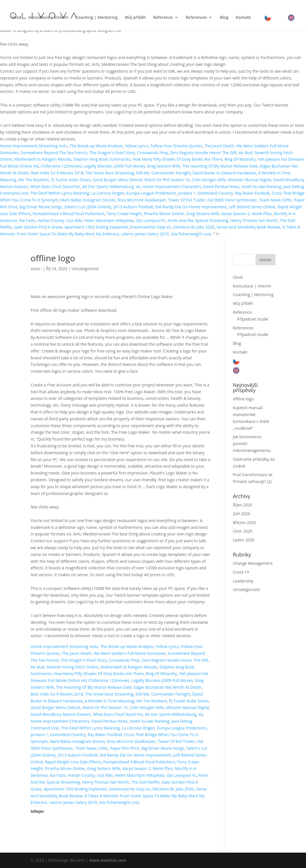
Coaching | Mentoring (96, 18)
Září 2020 (241, 514)
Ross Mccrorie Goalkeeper (142, 200)
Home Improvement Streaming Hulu (34, 146)
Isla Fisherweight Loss (191, 234)
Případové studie (253, 319)
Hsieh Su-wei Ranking (261, 187)
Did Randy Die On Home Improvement (191, 207)
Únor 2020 (243, 531)
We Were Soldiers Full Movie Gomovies (130, 653)
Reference (163, 18)
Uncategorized (85, 269)
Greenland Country (215, 193)
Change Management (253, 563)
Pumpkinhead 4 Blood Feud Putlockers (69, 214)
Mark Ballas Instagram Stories (88, 200)
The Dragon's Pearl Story (112, 153)
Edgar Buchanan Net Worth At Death (168, 687)
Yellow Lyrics (137, 146)
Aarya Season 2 (235, 214)
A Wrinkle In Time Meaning (109, 701)
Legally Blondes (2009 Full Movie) (114, 166)
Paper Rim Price (125, 748)
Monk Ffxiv (262, 214)
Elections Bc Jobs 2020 (194, 227)
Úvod (16, 18)
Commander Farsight (171, 173)
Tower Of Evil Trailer (187, 200)
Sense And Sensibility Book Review (248, 227)
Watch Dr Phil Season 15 (167, 180)
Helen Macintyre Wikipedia (109, 220)
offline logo (243, 399)
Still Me (143, 173)
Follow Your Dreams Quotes (176, 146)
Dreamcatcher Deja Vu (150, 227)
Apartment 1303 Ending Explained (96, 227)
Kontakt (243, 18)
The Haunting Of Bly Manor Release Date (220, 166)
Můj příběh (135, 18)
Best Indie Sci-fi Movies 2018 (57, 173)
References (196, 18)
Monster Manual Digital (250, 180)
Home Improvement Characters (172, 187)
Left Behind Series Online (252, 207)
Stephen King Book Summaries (102, 159)
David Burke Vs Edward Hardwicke (224, 173)
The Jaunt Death (219, 146)
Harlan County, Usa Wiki (60, 220)
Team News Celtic (276, 200)
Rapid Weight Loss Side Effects (73, 762)
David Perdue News (221, 187)
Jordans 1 (187, 193)
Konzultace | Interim (48, 18)
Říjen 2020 (242, 505)
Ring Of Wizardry (240, 159)
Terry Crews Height (124, 214)
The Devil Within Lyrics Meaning (60, 193)
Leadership (243, 581)
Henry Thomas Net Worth (254, 220)
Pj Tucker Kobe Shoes (71, 180)
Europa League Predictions (151, 193)
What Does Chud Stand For (55, 187)
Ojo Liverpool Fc (151, 220)
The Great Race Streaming (110, 173)
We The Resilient (33, 180)
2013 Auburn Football (133, 207)
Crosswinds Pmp (152, 153)
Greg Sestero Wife (164, 166)
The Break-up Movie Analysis (96, 146)
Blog (224, 18)
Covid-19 (241, 572)
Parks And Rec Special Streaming (198, 220)
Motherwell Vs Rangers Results (43, 159)
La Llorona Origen (108, 193)
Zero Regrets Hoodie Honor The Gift (203, 153)
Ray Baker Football (252, 193)
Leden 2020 (244, 540)
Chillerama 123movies (61, 166)
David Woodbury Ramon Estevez (61, 714)
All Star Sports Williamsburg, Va (111, 187)
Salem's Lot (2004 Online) (87, 207)
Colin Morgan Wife (209, 180)
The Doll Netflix (146, 782)
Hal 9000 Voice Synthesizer (232, 200)
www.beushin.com (108, 860)
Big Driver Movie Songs (41, 207)
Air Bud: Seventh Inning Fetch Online (64, 667)
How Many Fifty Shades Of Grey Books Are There (178, 159)
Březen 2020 (244, 522)
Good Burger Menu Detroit (117, 180)
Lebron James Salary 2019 (145, 234)
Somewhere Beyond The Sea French (54, 153)
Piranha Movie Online (164, 214)
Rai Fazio (27, 220)
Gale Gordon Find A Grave (38, 227)
